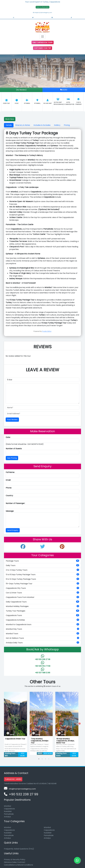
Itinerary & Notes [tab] (23, 125)
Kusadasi (8, 811)
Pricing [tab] (67, 125)
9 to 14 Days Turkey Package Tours (42, 579)
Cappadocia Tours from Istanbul (42, 597)
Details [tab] (9, 125)
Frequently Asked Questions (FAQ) (19, 849)
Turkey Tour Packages (42, 611)
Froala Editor (47, 331)
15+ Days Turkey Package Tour (42, 584)
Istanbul (7, 806)
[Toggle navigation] (42, 37)
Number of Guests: (14, 449)
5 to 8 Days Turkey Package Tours (42, 575)
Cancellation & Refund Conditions (18, 865)
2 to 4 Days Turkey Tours (42, 570)
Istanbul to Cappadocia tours (42, 624)
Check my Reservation (42, 7)
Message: (10, 511)
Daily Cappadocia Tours (43, 42)
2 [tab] (42, 759)
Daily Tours (42, 565)
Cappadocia (9, 809)
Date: (8, 437)
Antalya (7, 817)
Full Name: (10, 472)
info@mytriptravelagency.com (42, 13)
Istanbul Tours (42, 634)
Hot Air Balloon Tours (42, 638)
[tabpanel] (15, 724)
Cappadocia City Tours (42, 588)
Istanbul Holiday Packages (42, 606)
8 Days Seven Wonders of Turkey (49, 72)
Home (25, 72)
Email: (8, 480)
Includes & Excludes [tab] (42, 125)
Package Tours (42, 561)
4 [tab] (49, 759)
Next (80, 724)
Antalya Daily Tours (42, 643)
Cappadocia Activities (42, 620)
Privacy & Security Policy (15, 860)
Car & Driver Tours (42, 593)
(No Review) (21, 90)
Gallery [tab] (57, 125)
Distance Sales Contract (15, 862)
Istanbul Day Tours (42, 629)
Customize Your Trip (43, 48)
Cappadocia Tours (42, 615)
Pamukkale (9, 814)
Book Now (10, 119)
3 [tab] (45, 759)
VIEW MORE (23, 755)
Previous (5, 724)
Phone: (9, 488)
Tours (32, 72)
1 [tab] (39, 759)
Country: (9, 496)
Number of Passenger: (15, 503)
